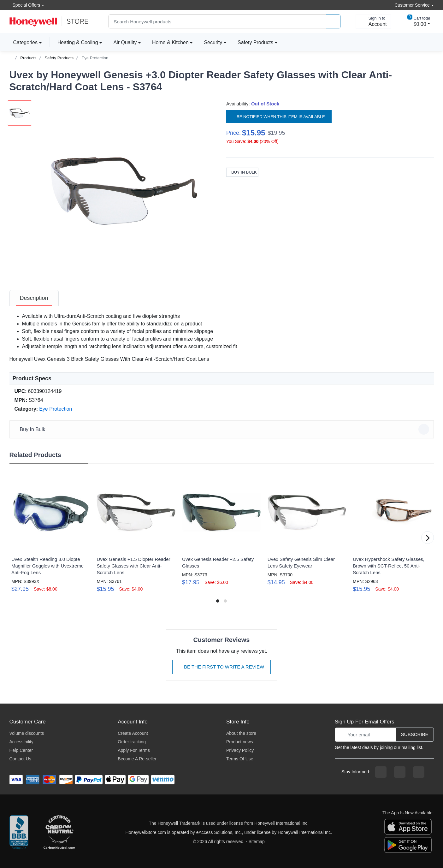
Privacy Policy (240, 750)
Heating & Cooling (78, 42)
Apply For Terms (134, 750)
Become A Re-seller (137, 759)
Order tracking (132, 742)
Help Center (21, 750)
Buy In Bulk (242, 172)
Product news (240, 742)
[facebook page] (381, 772)
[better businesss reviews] (19, 833)
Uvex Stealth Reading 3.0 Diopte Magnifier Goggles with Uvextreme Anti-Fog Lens (47, 566)
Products (28, 58)
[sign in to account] (373, 21)
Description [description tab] (34, 298)
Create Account (133, 733)
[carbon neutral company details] (59, 833)
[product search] (333, 22)
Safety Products (255, 42)
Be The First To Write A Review (222, 667)
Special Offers (25, 5)
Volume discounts (27, 733)
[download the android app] (408, 845)
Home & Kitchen (170, 42)
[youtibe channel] (419, 772)
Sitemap (257, 841)
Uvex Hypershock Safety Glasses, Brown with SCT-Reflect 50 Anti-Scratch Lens (389, 566)
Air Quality (125, 42)
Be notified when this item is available (279, 117)
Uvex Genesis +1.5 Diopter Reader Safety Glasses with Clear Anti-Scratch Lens (133, 566)
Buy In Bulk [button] (223, 429)
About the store (241, 733)
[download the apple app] (408, 826)
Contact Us (20, 759)
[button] (125, 190)
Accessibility (21, 742)
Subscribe (415, 734)
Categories (24, 42)
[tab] (34, 298)
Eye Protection (95, 58)
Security (213, 42)
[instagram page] (400, 772)
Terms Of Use (240, 759)
